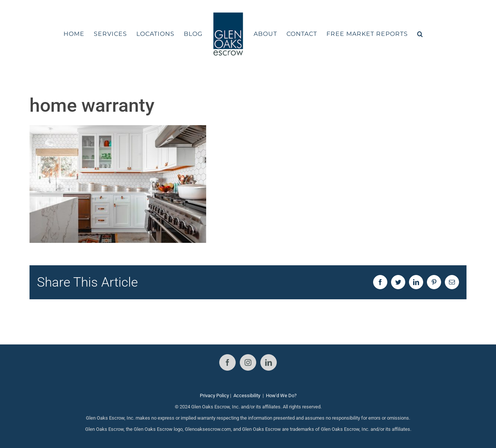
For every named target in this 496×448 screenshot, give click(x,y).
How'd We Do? (281, 396)
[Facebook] (227, 362)
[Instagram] (248, 362)
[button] (420, 34)
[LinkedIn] (269, 362)
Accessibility (247, 396)
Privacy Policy (214, 396)
